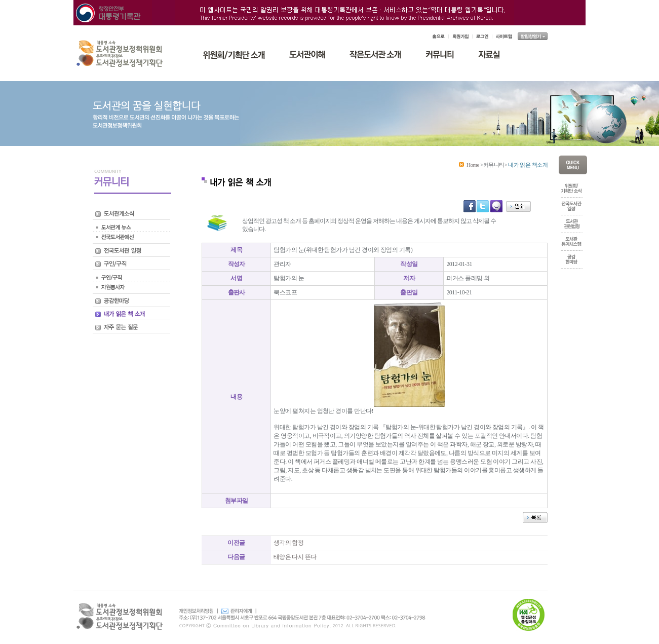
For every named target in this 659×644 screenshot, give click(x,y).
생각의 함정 (289, 543)
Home (473, 165)
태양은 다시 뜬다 (295, 557)
